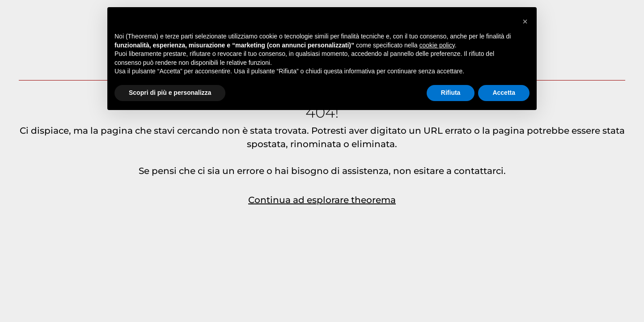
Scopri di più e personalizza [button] (170, 93)
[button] (525, 21)
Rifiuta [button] (451, 93)
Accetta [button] (504, 93)
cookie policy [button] (437, 45)
